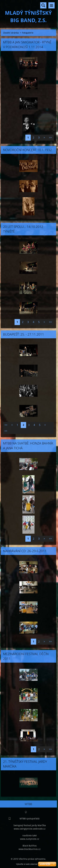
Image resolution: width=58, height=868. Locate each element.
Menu (52, 5)
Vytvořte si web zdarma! (27, 864)
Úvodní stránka (11, 33)
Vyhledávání (43, 5)
